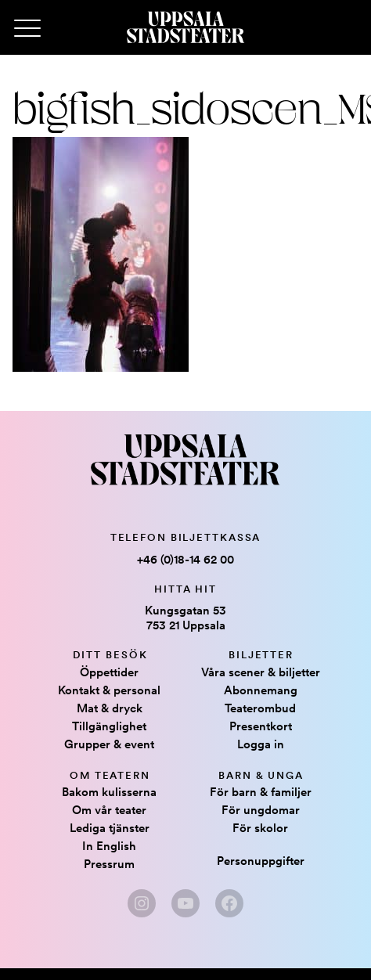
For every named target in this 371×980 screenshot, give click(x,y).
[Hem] (185, 27)
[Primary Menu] (27, 29)
